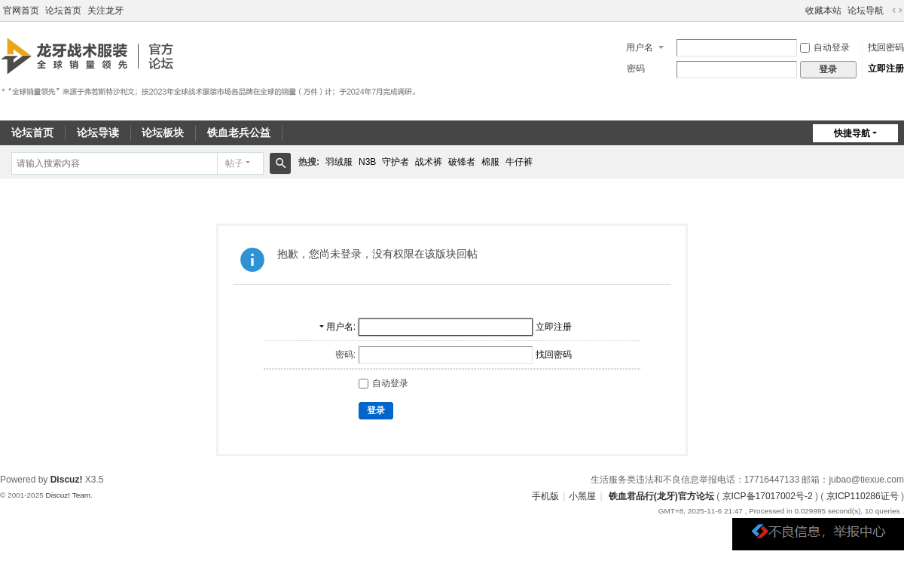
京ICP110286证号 (863, 496)
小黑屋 (582, 496)
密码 (636, 69)
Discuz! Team (68, 495)
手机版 (545, 496)
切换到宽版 (897, 11)
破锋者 (462, 162)
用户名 (640, 47)
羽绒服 (339, 162)
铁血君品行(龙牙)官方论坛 (661, 496)
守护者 (395, 162)
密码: (345, 355)
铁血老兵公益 (239, 133)
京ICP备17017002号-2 (768, 496)
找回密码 (886, 47)
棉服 (490, 162)
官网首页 (21, 11)
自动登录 (825, 47)
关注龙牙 (105, 11)
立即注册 (886, 69)
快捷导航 (852, 133)
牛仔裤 (519, 162)
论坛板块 (163, 133)
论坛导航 (866, 11)
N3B (367, 162)
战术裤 (429, 162)
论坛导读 (98, 133)
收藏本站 (823, 11)
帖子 (234, 163)
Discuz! (67, 480)
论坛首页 (63, 11)
